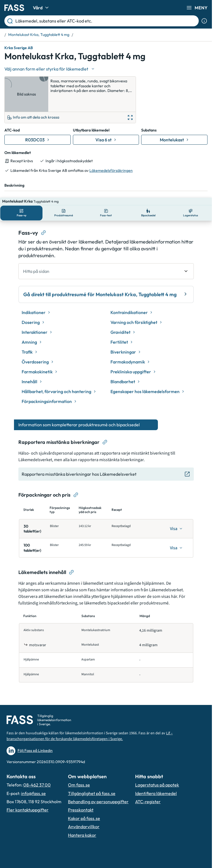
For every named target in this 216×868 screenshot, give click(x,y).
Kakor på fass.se (84, 794)
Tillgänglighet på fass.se (92, 769)
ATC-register (148, 778)
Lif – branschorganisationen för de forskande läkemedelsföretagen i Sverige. (90, 712)
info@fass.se (33, 769)
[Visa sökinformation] (204, 21)
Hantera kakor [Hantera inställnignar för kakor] (82, 811)
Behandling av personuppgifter (98, 778)
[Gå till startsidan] (14, 8)
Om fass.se (79, 761)
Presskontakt (81, 786)
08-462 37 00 (37, 761)
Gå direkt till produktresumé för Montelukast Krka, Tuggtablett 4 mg (106, 270)
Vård (42, 8)
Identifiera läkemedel (156, 769)
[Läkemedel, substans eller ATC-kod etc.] (106, 21)
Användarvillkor (84, 803)
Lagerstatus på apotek (157, 761)
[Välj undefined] (50, 69)
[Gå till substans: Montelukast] (174, 124)
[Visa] (176, 505)
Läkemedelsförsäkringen (111, 154)
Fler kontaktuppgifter (28, 786)
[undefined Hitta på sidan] (106, 247)
